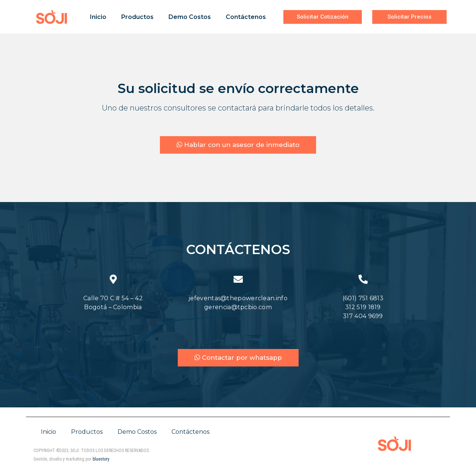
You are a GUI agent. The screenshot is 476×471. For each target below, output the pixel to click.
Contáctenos (246, 17)
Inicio (98, 17)
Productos (137, 17)
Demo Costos (190, 17)
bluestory (101, 461)
